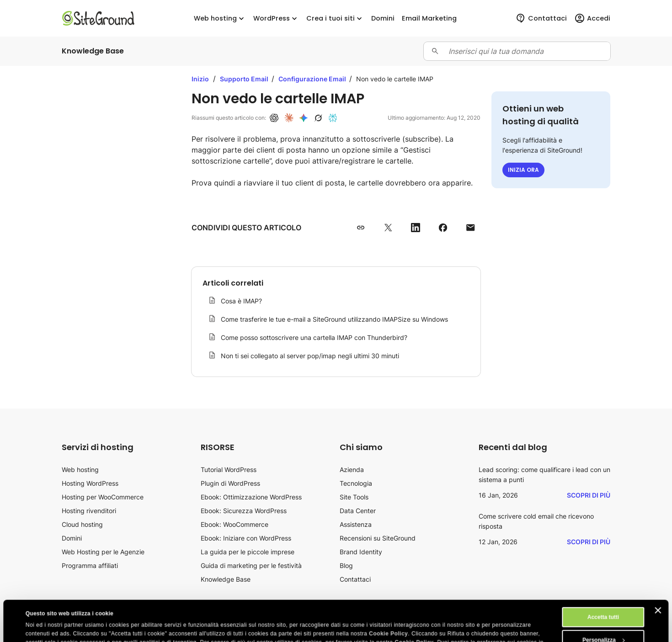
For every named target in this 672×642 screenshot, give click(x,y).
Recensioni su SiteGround (378, 538)
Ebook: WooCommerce (235, 524)
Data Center (358, 511)
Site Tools (354, 497)
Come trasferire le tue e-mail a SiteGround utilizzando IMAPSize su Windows (334, 319)
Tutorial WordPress (229, 470)
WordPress (276, 19)
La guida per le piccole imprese (248, 552)
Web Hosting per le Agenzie (103, 552)
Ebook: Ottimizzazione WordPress (251, 497)
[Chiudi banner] (658, 572)
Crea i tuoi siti (335, 19)
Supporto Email (245, 79)
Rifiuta (603, 625)
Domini (72, 538)
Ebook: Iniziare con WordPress (246, 538)
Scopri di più (589, 495)
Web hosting (220, 19)
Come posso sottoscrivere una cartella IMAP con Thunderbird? (314, 337)
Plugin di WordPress (230, 483)
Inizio (200, 79)
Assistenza (356, 524)
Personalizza (603, 602)
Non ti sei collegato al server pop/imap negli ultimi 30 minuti (310, 356)
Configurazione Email (313, 79)
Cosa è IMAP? (241, 301)
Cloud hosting (82, 524)
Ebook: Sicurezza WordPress (244, 511)
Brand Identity (361, 552)
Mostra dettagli (45, 627)
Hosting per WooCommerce (103, 497)
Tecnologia (356, 483)
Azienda (352, 470)
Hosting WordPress (90, 483)
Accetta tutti (603, 579)
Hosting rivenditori (89, 511)
